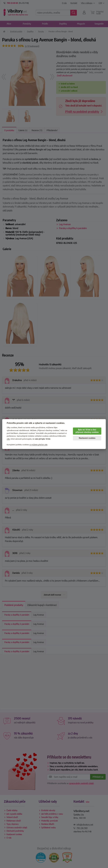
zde (8, 439)
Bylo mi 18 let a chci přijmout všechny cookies (87, 431)
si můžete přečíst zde (38, 445)
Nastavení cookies (87, 438)
